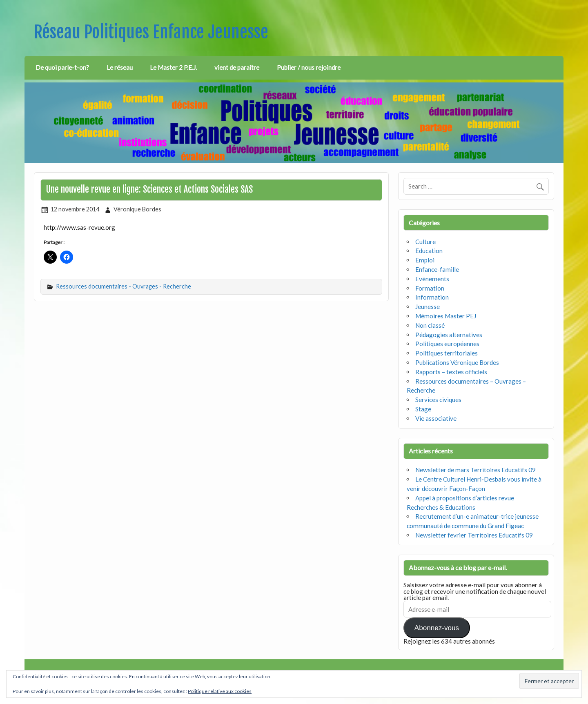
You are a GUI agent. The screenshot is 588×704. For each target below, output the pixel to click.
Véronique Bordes (137, 209)
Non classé (430, 325)
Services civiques (438, 400)
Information (432, 297)
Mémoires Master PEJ (446, 316)
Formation (430, 288)
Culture (425, 242)
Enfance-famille (437, 269)
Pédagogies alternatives (449, 335)
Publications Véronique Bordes (457, 362)
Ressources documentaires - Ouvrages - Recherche (124, 286)
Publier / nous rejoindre (309, 67)
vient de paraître (237, 67)
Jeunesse (428, 306)
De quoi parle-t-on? (62, 67)
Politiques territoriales (447, 353)
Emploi (425, 260)
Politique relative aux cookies (220, 691)
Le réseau (120, 67)
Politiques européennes (447, 344)
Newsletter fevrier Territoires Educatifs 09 (474, 535)
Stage (423, 409)
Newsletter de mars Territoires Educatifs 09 (476, 470)
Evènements (432, 279)
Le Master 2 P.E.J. (173, 67)
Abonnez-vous (437, 628)
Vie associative (436, 418)
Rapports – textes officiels (451, 372)
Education (429, 251)
